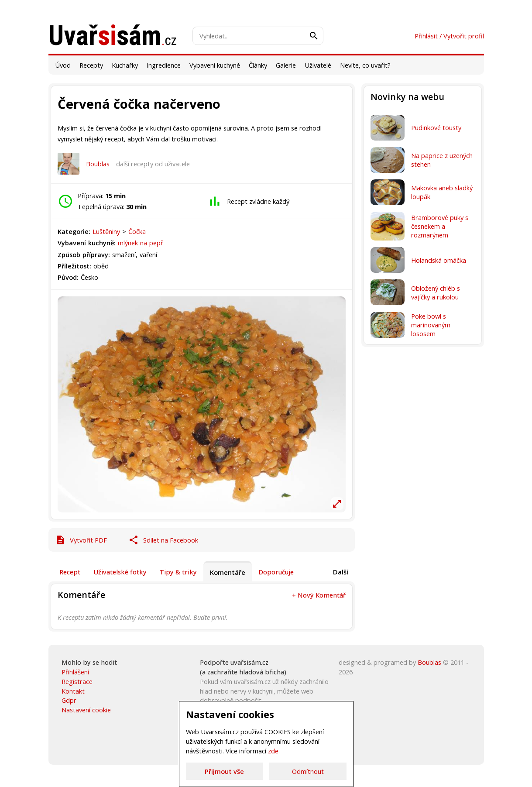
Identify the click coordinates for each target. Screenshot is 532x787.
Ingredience (164, 65)
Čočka (137, 231)
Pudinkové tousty (436, 127)
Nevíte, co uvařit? (365, 65)
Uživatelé (318, 65)
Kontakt (73, 691)
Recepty (91, 65)
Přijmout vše (224, 771)
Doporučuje (276, 572)
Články (258, 65)
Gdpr (69, 700)
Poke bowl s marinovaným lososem (431, 325)
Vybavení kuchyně (215, 65)
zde (273, 751)
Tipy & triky (178, 572)
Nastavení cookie (86, 710)
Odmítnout (308, 771)
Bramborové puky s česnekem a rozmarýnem (440, 226)
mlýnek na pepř (141, 243)
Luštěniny (107, 231)
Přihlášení (75, 672)
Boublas (98, 164)
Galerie (286, 65)
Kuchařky (125, 65)
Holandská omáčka (439, 260)
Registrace (77, 681)
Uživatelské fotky (120, 572)
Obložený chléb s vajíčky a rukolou (436, 292)
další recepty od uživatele (153, 164)
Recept (70, 572)
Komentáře (228, 572)
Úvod (63, 65)
